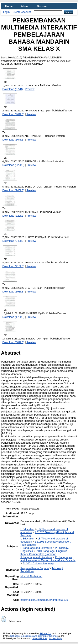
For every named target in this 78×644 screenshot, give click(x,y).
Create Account (22, 12)
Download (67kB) (12, 89)
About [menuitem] (25, 6)
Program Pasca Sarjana (35, 568)
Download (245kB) (13, 190)
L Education (27, 529)
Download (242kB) (13, 241)
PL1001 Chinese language (38, 563)
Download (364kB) (13, 140)
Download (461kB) (13, 114)
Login (6, 12)
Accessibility (55, 638)
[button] (3, 619)
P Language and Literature (36, 548)
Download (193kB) (13, 292)
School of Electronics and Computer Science (34, 636)
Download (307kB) (13, 342)
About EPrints (40, 638)
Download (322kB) (13, 165)
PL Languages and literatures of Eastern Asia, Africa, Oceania (48, 559)
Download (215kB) (13, 266)
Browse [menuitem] (42, 6)
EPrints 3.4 (45, 633)
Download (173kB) (13, 317)
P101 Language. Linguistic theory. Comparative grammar (44, 553)
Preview (30, 89)
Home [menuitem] (9, 6)
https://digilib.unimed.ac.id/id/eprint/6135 (44, 600)
